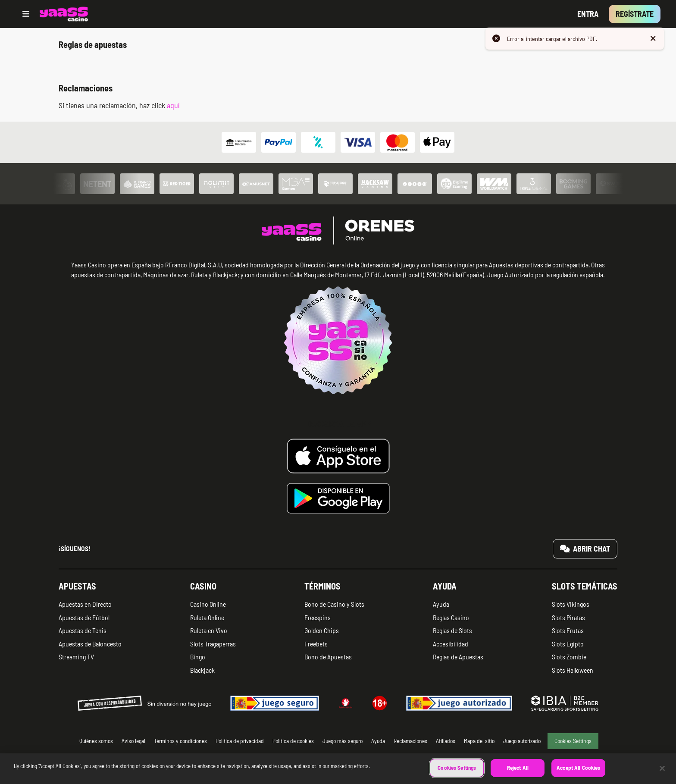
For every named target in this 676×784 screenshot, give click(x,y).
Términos (322, 586)
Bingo (198, 657)
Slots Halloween (573, 670)
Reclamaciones (410, 741)
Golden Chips (322, 630)
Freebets (316, 644)
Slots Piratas (568, 617)
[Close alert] (653, 39)
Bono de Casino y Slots (334, 604)
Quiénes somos (96, 741)
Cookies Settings (573, 741)
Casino (203, 586)
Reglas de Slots (452, 630)
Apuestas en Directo (85, 604)
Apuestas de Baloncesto (90, 644)
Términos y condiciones (180, 741)
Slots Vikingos (571, 604)
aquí (173, 105)
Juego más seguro (343, 741)
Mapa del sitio (479, 741)
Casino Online (208, 604)
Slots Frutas (568, 630)
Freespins (318, 617)
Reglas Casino (451, 617)
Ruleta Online (207, 617)
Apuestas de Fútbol (84, 617)
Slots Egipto (568, 644)
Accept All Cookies (578, 775)
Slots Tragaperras (213, 644)
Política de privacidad (240, 741)
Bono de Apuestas (328, 657)
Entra (588, 14)
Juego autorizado (522, 741)
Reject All (518, 775)
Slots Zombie (569, 657)
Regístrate (635, 14)
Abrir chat (585, 549)
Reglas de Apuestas (458, 657)
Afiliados (446, 741)
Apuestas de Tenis (83, 630)
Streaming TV (76, 657)
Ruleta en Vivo (209, 630)
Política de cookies (293, 741)
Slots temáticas (585, 586)
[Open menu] (26, 14)
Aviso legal (133, 741)
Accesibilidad (451, 644)
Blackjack (202, 670)
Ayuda (445, 586)
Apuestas (77, 586)
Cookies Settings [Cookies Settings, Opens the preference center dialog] (457, 775)
